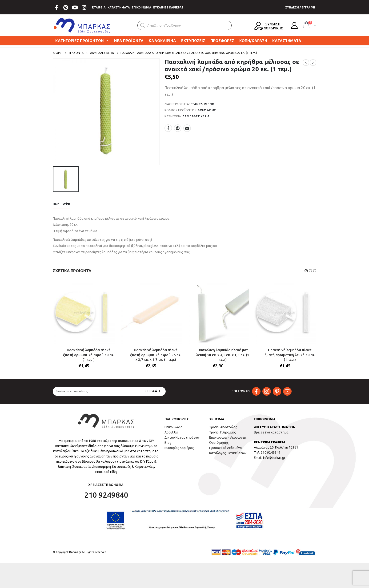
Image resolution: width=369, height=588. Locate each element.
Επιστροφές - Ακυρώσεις (228, 437)
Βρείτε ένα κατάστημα (271, 432)
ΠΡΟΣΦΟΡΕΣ (222, 41)
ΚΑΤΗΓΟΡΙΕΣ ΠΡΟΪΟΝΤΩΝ (82, 41)
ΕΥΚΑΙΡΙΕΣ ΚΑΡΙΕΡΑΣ (168, 7)
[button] (306, 271)
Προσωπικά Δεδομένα (226, 448)
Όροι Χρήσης (219, 443)
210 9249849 (271, 453)
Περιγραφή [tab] (61, 204)
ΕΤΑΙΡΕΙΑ (99, 7)
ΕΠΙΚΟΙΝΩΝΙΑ (142, 7)
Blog (168, 443)
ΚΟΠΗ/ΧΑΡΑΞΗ (253, 41)
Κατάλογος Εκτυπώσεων (228, 453)
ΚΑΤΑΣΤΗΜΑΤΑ (119, 7)
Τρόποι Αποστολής (223, 427)
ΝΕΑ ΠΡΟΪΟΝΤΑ (129, 41)
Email (187, 128)
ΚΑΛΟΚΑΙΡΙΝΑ (162, 41)
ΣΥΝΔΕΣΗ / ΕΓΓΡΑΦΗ (300, 7)
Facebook (168, 128)
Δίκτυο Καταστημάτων (182, 437)
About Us (171, 432)
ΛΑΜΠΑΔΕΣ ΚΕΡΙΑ (196, 116)
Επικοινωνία (174, 427)
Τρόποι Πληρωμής (223, 432)
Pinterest (178, 128)
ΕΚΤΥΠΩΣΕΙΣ (193, 41)
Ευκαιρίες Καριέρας (179, 448)
